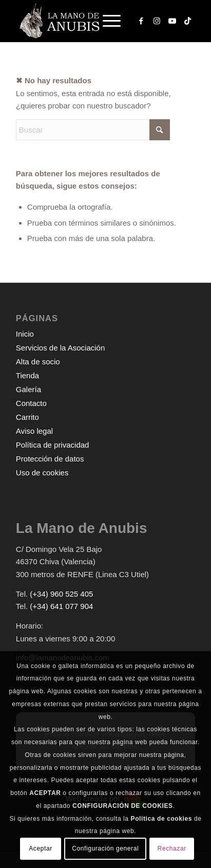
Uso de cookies (42, 473)
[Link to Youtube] (172, 21)
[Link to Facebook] (141, 21)
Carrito (27, 417)
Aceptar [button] (41, 848)
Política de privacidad (53, 445)
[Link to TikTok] (187, 21)
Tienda (27, 375)
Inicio (25, 334)
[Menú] (107, 21)
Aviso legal (34, 431)
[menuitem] (113, 21)
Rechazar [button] (172, 848)
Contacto (31, 403)
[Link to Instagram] (157, 21)
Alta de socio (38, 362)
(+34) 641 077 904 (61, 606)
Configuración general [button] (105, 848)
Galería (28, 389)
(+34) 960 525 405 (61, 594)
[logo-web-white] (88, 21)
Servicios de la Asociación (60, 348)
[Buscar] (93, 130)
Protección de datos (50, 459)
